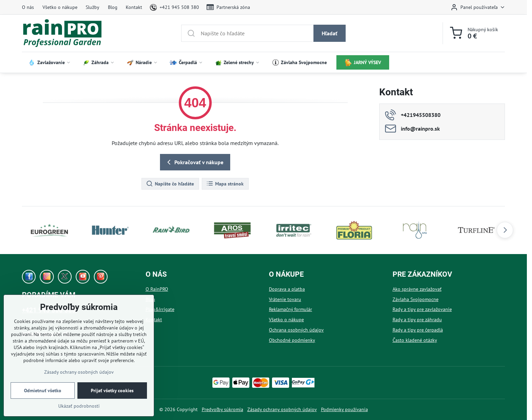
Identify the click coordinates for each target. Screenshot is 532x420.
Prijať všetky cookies (112, 391)
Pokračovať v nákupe (194, 162)
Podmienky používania (344, 409)
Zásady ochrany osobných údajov (282, 409)
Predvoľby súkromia (222, 409)
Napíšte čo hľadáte (170, 184)
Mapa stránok (225, 184)
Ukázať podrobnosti (79, 406)
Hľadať (330, 33)
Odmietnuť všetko (43, 391)
